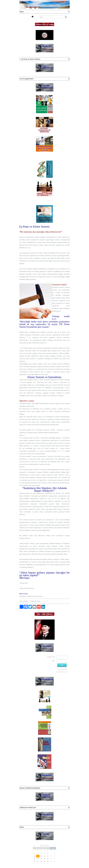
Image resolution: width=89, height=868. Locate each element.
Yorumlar (24, 601)
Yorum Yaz (35, 601)
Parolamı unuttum (62, 669)
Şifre (53, 661)
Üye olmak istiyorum (62, 672)
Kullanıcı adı (51, 657)
